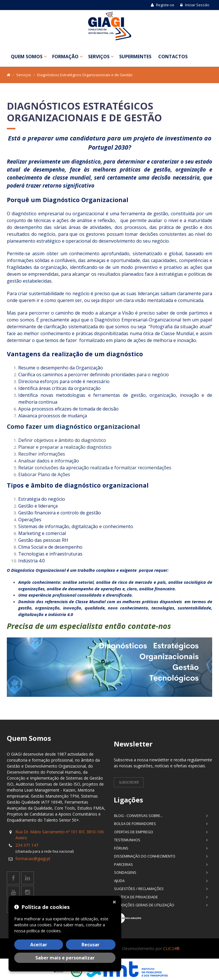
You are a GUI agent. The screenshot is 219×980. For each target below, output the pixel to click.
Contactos (173, 57)
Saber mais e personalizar (65, 958)
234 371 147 (27, 845)
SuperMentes (135, 57)
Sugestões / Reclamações (139, 889)
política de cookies (44, 931)
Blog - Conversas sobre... (138, 816)
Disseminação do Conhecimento (145, 856)
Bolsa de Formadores (135, 824)
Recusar (91, 945)
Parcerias (123, 864)
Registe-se (163, 5)
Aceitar (39, 945)
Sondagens (125, 872)
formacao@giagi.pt (33, 859)
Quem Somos (27, 57)
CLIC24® (171, 948)
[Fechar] (115, 901)
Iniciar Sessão (195, 5)
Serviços (99, 57)
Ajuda (119, 881)
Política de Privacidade (136, 897)
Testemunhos (127, 840)
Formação (65, 57)
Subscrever (129, 782)
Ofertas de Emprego (134, 832)
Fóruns (121, 848)
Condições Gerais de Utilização (144, 905)
